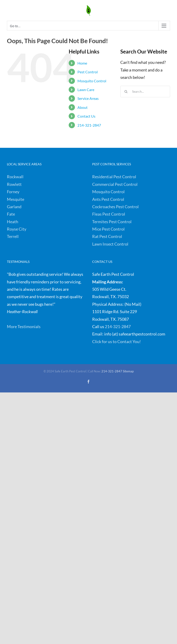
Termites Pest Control (112, 222)
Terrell (13, 236)
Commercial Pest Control (115, 184)
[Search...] (145, 92)
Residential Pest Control (114, 177)
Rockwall (15, 177)
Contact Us (86, 116)
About (83, 107)
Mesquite (16, 199)
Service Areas (88, 98)
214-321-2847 (89, 125)
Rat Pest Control (107, 236)
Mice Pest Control (108, 229)
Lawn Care (86, 90)
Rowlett (14, 184)
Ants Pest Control (108, 199)
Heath (13, 222)
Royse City (17, 229)
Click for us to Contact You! (117, 341)
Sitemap (128, 371)
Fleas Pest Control (109, 214)
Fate (11, 214)
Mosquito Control (92, 81)
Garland (14, 207)
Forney (13, 192)
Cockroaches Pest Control (115, 207)
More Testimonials (24, 326)
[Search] (126, 92)
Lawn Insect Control (110, 244)
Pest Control (88, 72)
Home (82, 63)
